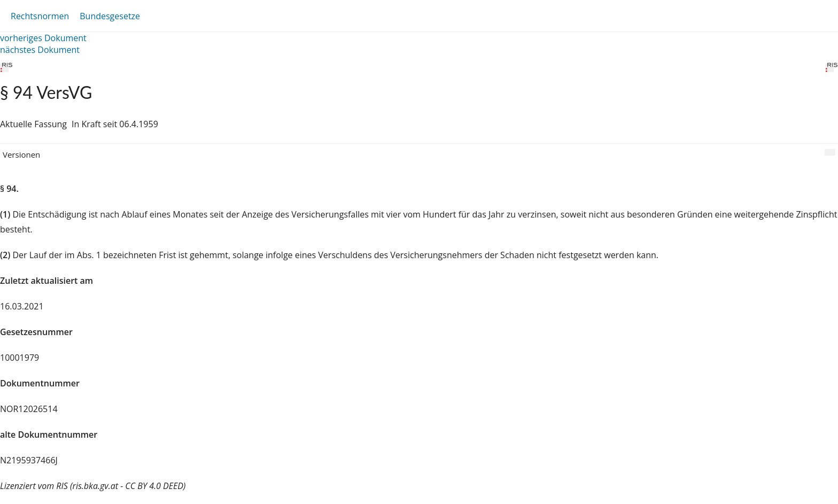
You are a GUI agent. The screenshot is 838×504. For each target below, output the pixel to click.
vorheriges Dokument (43, 38)
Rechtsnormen (40, 16)
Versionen (21, 154)
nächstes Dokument (40, 50)
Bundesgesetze (110, 16)
